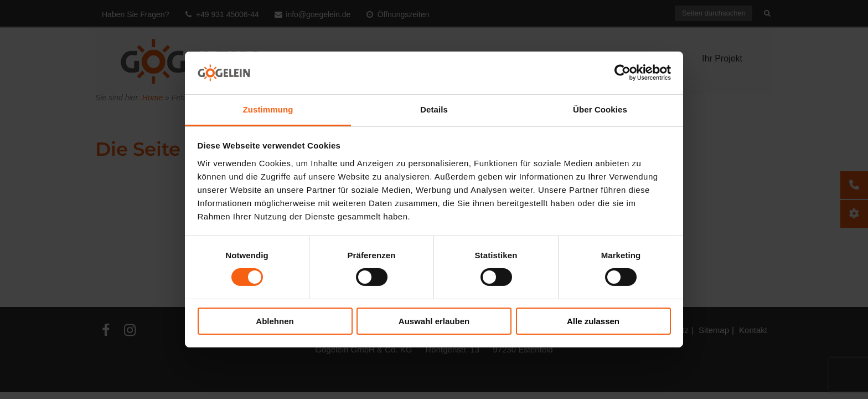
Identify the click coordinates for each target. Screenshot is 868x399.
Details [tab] (434, 109)
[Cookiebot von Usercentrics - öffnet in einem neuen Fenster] (622, 73)
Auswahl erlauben (434, 321)
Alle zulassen (593, 321)
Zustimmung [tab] (268, 109)
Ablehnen (275, 321)
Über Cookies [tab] (600, 109)
